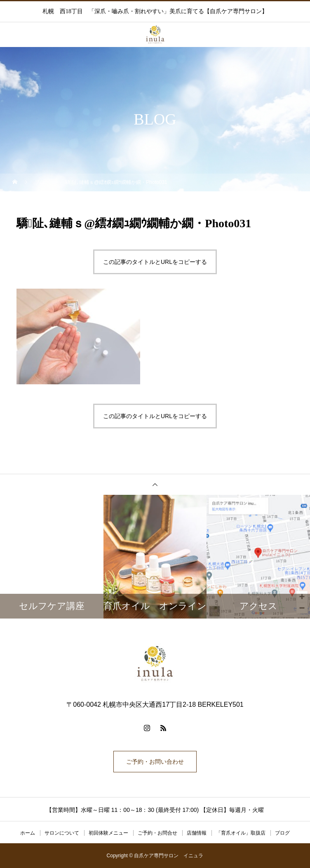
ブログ (282, 833)
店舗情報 (197, 833)
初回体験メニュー (108, 833)
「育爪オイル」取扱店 (241, 833)
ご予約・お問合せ (157, 833)
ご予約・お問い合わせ (155, 762)
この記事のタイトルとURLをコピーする (155, 262)
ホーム (28, 833)
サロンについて (62, 833)
